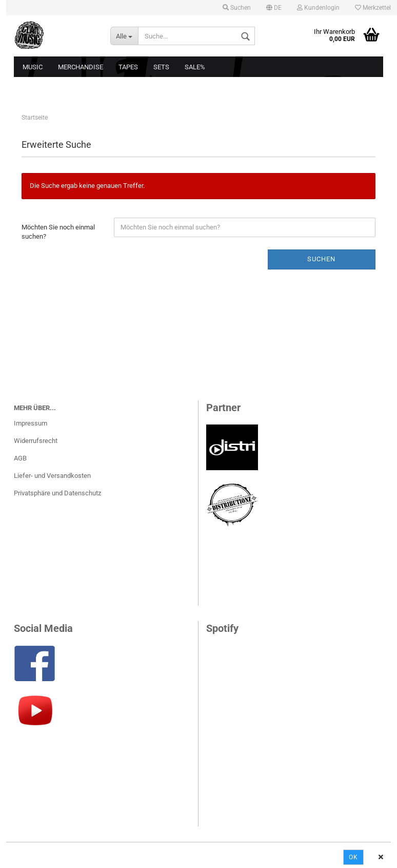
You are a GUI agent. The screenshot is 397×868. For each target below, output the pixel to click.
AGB (20, 458)
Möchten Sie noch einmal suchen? (58, 232)
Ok (353, 857)
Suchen (237, 8)
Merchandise (81, 67)
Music (33, 67)
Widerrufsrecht (36, 441)
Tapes (128, 67)
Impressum (31, 423)
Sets (161, 67)
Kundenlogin (318, 8)
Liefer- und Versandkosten (52, 476)
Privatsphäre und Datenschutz (57, 493)
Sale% (195, 67)
